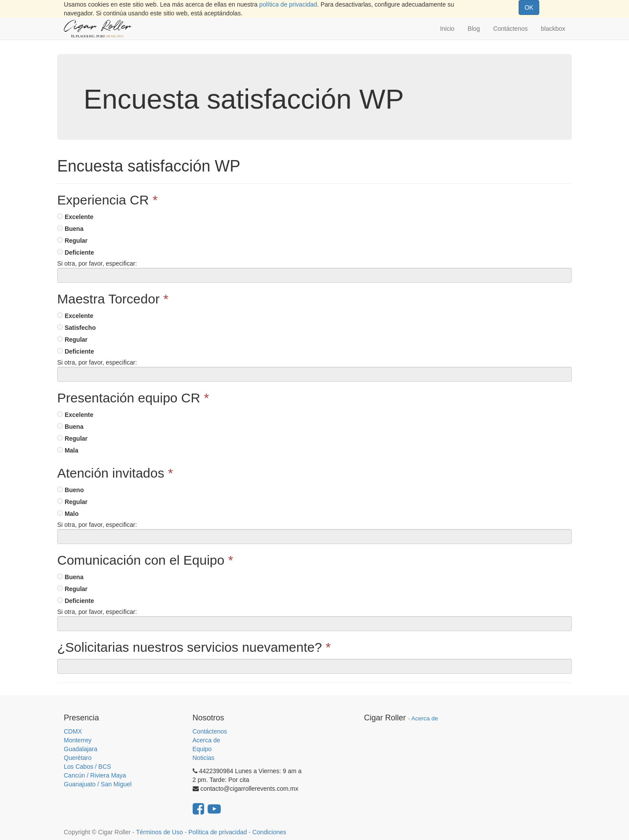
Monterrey (78, 740)
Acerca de (207, 740)
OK (529, 7)
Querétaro (78, 758)
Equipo (202, 749)
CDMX (73, 731)
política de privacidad (288, 4)
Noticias (204, 758)
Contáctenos (210, 731)
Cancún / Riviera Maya (95, 775)
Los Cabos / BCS (87, 767)
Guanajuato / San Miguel (98, 784)
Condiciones (269, 832)
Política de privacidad (218, 832)
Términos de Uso (159, 832)
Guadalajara (80, 749)
